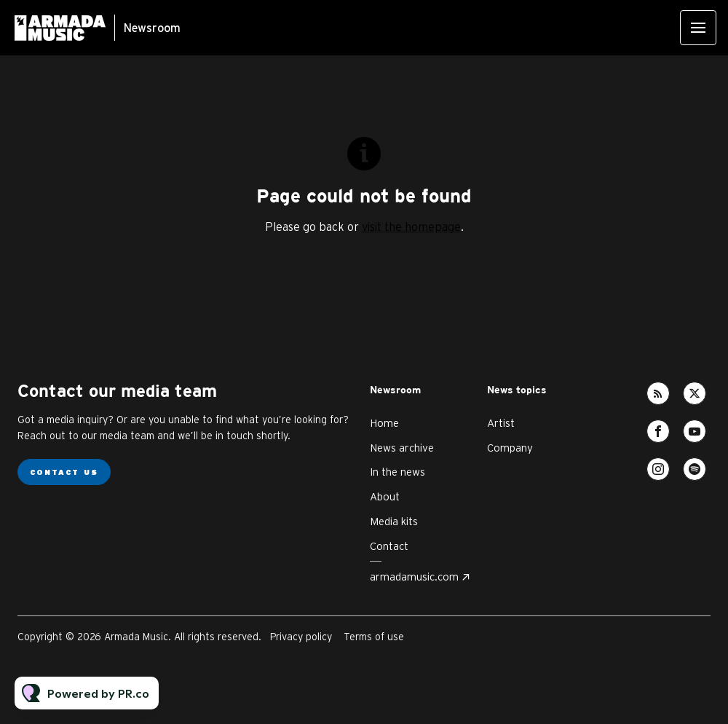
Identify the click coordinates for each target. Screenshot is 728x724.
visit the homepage (411, 227)
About (385, 496)
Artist (501, 423)
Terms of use (374, 637)
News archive (402, 448)
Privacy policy (301, 637)
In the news (397, 472)
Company (510, 448)
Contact (389, 546)
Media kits (394, 521)
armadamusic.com (414, 577)
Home (384, 423)
